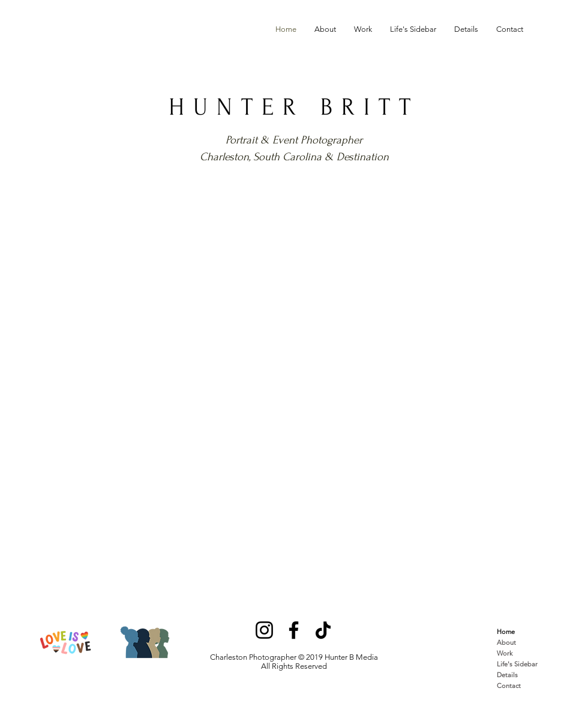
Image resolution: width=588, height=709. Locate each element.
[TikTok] (323, 630)
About (506, 642)
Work (505, 653)
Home (506, 632)
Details (507, 675)
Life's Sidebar (517, 664)
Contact (509, 686)
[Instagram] (264, 630)
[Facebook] (294, 630)
